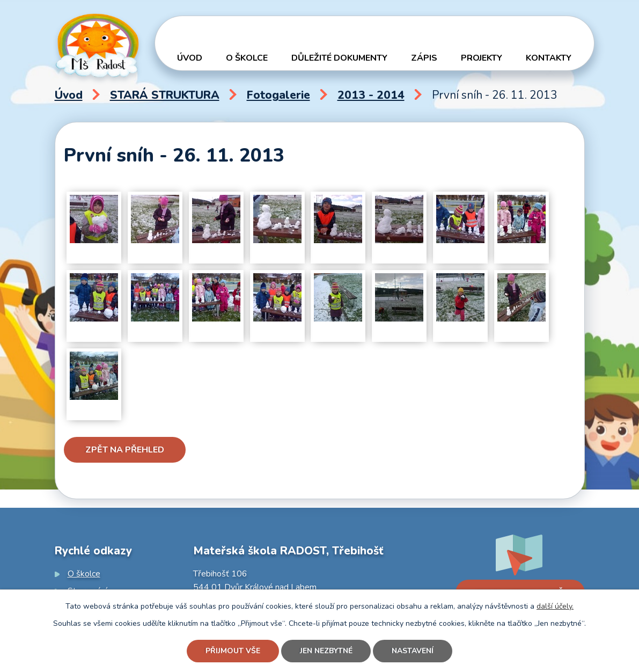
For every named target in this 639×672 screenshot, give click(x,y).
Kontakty (549, 58)
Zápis (424, 58)
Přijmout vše (233, 651)
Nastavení (413, 651)
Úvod (190, 58)
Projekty (482, 58)
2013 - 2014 (371, 95)
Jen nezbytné (326, 651)
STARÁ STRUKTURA (165, 95)
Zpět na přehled (125, 450)
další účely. (555, 606)
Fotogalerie (278, 95)
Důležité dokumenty (339, 58)
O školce (247, 58)
